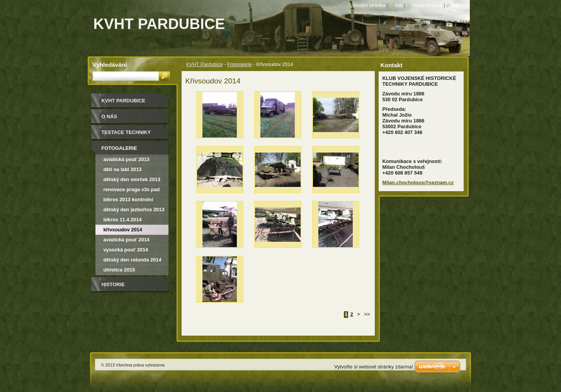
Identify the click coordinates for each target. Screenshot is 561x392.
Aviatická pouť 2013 (127, 159)
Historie (113, 284)
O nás (110, 116)
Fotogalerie (240, 64)
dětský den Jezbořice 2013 (134, 210)
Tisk (399, 5)
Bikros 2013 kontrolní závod (128, 201)
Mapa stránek (427, 5)
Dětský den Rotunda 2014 (133, 260)
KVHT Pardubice (205, 64)
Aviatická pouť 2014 (127, 240)
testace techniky (126, 132)
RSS (455, 5)
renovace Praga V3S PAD (132, 189)
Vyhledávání (110, 65)
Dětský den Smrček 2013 (132, 179)
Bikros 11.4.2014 (123, 220)
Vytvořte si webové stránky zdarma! (374, 367)
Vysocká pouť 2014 (126, 250)
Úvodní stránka (369, 5)
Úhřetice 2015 (119, 270)
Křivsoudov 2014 (123, 230)
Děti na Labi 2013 (123, 169)
